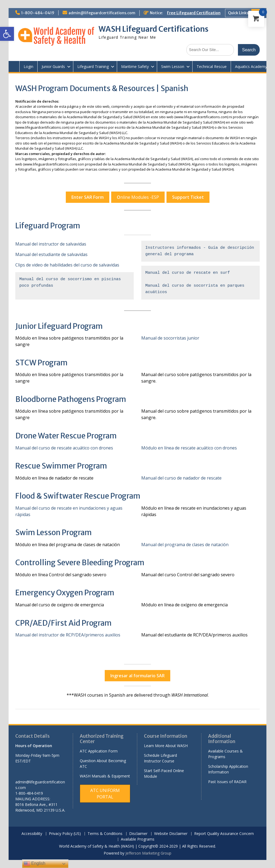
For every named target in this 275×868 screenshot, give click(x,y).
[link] (7, 34)
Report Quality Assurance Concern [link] (224, 834)
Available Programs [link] (138, 839)
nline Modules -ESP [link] (138, 197)
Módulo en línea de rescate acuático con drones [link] (189, 448)
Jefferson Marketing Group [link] (148, 853)
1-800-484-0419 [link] (38, 13)
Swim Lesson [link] (173, 66)
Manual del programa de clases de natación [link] (185, 545)
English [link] (35, 864)
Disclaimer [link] (138, 834)
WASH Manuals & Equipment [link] (105, 776)
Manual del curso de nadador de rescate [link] (181, 478)
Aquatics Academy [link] (251, 66)
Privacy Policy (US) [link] (65, 834)
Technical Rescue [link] (212, 66)
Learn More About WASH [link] (166, 746)
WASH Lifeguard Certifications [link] (153, 29)
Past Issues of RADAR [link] (227, 782)
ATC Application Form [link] (99, 751)
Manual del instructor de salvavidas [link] (51, 244)
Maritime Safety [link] (135, 66)
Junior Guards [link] (53, 66)
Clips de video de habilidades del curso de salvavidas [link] (67, 265)
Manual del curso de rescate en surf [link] (188, 273)
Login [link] (28, 66)
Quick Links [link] (238, 13)
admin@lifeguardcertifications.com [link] (102, 13)
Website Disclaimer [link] (171, 834)
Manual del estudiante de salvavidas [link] (51, 254)
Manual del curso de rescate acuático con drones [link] (64, 448)
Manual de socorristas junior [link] (170, 338)
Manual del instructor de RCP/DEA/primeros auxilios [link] (68, 635)
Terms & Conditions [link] (105, 834)
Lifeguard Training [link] (93, 66)
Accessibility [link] (32, 834)
